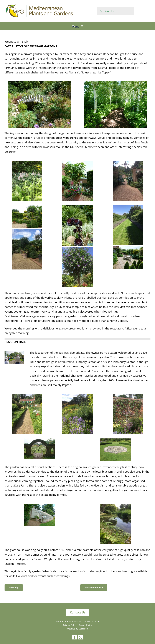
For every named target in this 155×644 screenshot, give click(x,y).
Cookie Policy (86, 625)
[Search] (101, 11)
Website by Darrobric (77, 629)
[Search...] (115, 11)
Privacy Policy (70, 625)
